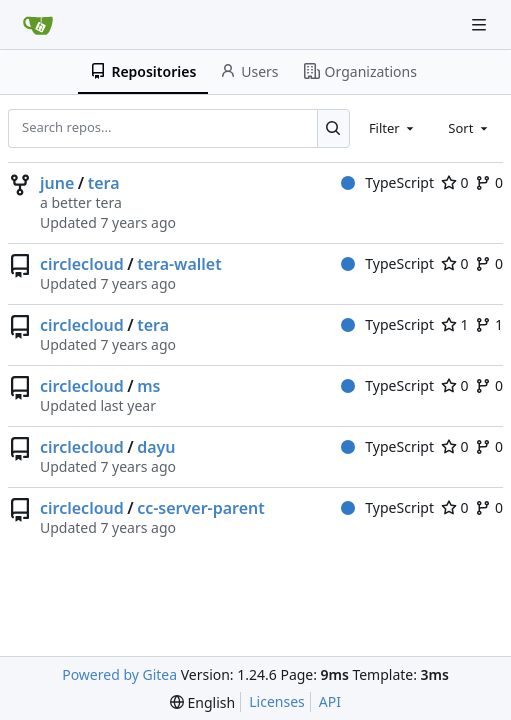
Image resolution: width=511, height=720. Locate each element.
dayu (156, 447)
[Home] (38, 25)
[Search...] (333, 128)
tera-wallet (179, 264)
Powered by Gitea (119, 674)
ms (148, 386)
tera (104, 183)
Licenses (277, 701)
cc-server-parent (201, 508)
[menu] (202, 702)
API (330, 701)
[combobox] (393, 128)
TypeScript (387, 182)
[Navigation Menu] (481, 24)
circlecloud (82, 264)
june (57, 183)
